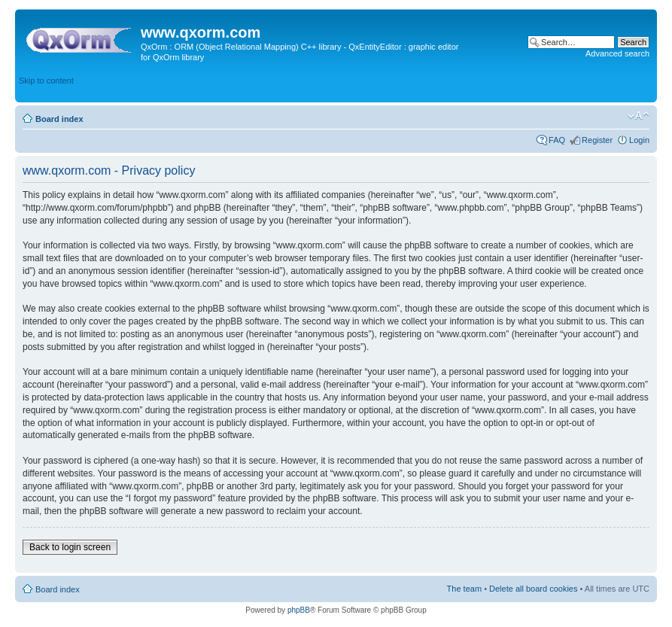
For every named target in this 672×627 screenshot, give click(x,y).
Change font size (639, 116)
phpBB (299, 610)
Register (597, 140)
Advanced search (617, 53)
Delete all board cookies (533, 589)
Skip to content (46, 81)
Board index (59, 119)
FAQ (557, 140)
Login (639, 140)
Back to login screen (70, 547)
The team (464, 589)
